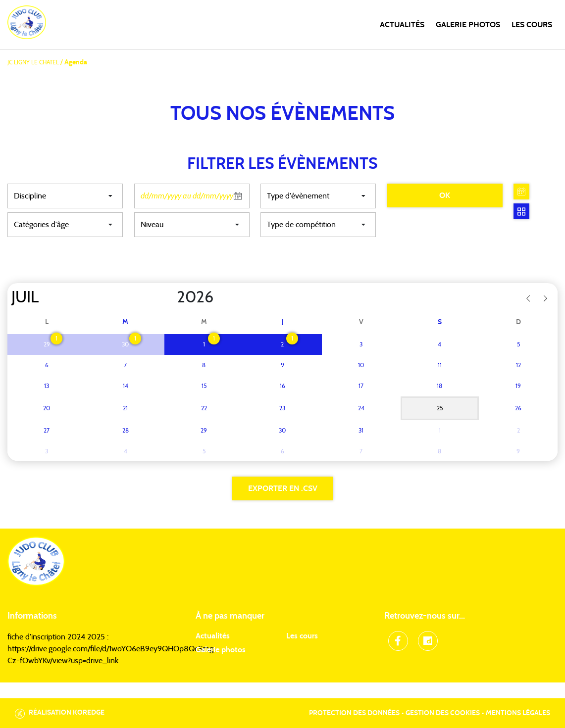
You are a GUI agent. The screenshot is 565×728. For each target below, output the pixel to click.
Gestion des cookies (443, 713)
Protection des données (354, 713)
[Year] (169, 297)
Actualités (402, 25)
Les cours (532, 25)
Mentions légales (518, 713)
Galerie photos (468, 25)
